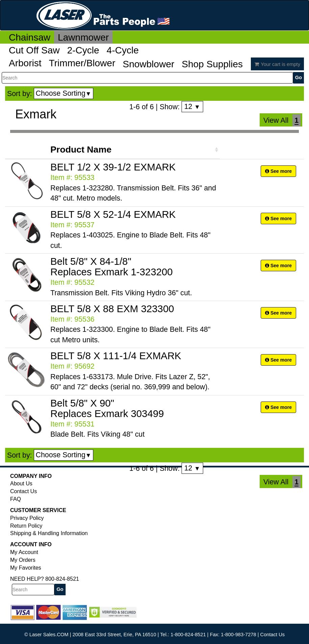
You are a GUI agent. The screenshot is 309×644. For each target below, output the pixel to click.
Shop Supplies (212, 64)
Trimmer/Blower (82, 63)
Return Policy (26, 526)
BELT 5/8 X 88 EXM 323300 (112, 309)
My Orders (23, 560)
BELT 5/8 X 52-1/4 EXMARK (113, 214)
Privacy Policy (27, 518)
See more (278, 171)
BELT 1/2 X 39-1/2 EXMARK (113, 167)
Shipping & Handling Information (49, 533)
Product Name (81, 149)
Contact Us (23, 491)
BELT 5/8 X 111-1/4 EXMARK (116, 356)
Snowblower (149, 64)
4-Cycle (123, 50)
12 (192, 107)
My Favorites (26, 568)
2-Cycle (83, 50)
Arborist (25, 63)
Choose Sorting (64, 93)
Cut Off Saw (34, 50)
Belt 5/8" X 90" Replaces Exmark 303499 (107, 408)
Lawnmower (83, 37)
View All (276, 120)
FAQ (16, 499)
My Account (24, 552)
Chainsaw (30, 37)
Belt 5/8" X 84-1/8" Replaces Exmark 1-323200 (112, 267)
